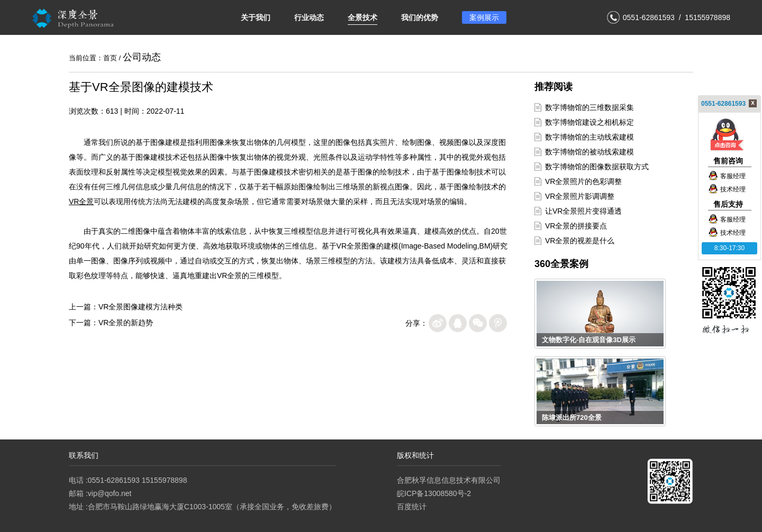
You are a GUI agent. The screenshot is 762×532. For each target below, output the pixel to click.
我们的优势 (420, 17)
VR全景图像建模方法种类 (140, 307)
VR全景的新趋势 (126, 323)
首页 (110, 58)
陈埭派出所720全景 (572, 418)
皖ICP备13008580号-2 (434, 493)
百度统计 (412, 507)
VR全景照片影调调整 (580, 196)
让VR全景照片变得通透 (583, 211)
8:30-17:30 (729, 248)
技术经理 (727, 189)
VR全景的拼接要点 (576, 226)
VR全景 (81, 201)
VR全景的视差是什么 (580, 241)
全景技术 (362, 17)
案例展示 (484, 17)
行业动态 (309, 17)
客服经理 (727, 176)
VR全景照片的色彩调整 (583, 181)
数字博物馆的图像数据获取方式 (597, 167)
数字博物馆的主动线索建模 (589, 137)
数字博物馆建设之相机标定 (589, 122)
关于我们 (256, 17)
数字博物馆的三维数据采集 (589, 107)
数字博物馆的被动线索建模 (589, 152)
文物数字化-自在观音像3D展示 (589, 340)
